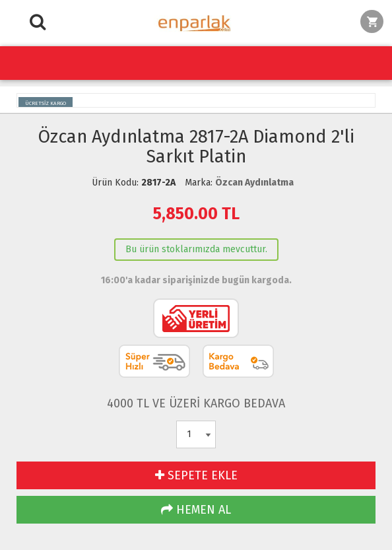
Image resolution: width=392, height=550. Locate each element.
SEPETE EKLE (196, 475)
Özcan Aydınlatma (254, 183)
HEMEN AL (196, 510)
